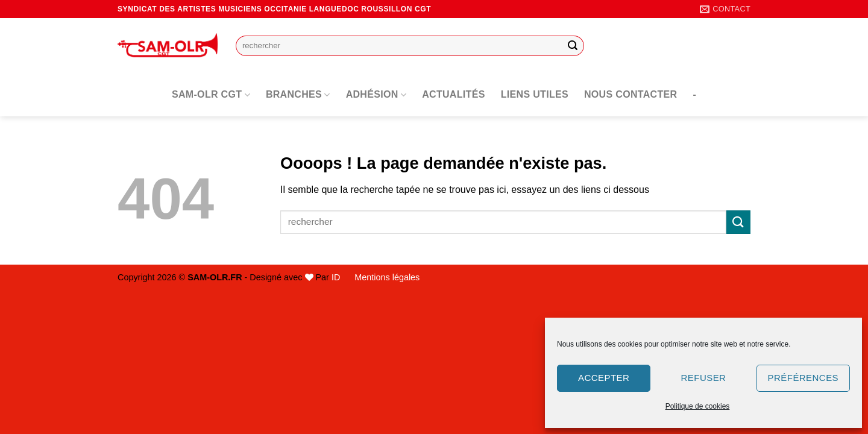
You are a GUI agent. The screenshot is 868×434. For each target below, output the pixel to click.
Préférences (803, 378)
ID (336, 277)
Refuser (704, 378)
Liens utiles (535, 94)
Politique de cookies (698, 406)
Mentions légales (387, 277)
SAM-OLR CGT (211, 95)
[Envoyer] (573, 46)
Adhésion (376, 95)
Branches (298, 95)
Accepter (604, 378)
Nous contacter (631, 94)
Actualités (454, 94)
